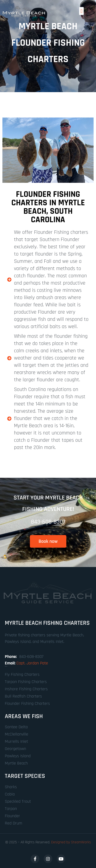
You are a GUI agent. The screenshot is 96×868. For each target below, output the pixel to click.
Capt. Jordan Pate (32, 663)
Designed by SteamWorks (71, 842)
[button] (81, 11)
